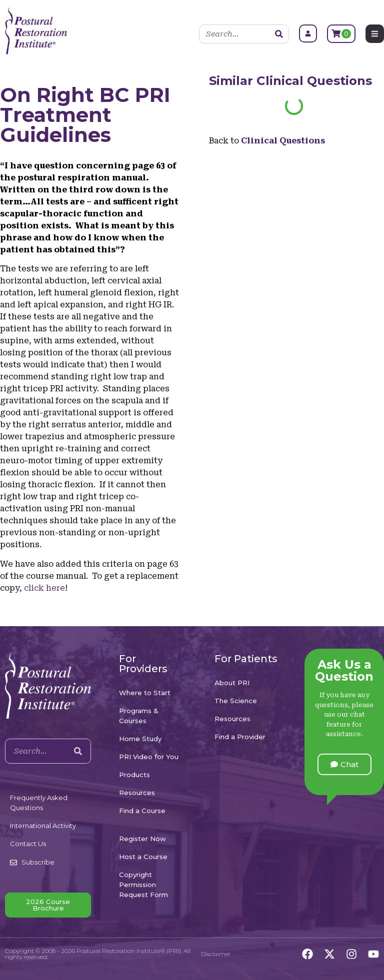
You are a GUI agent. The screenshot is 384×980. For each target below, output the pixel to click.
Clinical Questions (314, 81)
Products (134, 775)
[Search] (279, 34)
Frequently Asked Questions (39, 803)
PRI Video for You (149, 757)
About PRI (232, 683)
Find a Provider (240, 737)
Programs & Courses (139, 716)
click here (44, 588)
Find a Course (142, 811)
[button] (344, 764)
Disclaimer (216, 954)
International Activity (43, 826)
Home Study (140, 739)
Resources (137, 793)
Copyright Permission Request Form (143, 885)
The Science (236, 701)
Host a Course (143, 857)
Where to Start (145, 693)
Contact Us (28, 844)
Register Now (142, 839)
